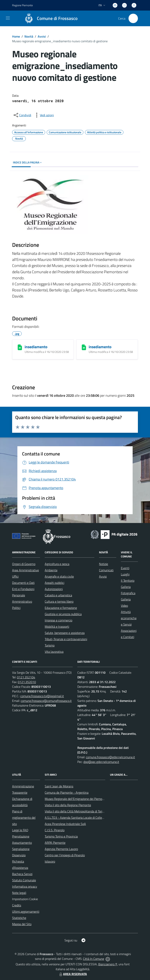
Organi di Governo (24, 564)
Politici (16, 608)
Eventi (125, 568)
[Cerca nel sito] (133, 18)
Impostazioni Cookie (25, 899)
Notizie (104, 564)
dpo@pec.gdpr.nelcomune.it (101, 762)
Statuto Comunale (24, 880)
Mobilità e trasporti (57, 627)
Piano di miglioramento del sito (24, 818)
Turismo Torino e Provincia (61, 836)
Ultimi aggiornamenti (26, 911)
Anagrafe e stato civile (59, 576)
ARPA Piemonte (55, 843)
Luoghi (125, 574)
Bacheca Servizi (22, 874)
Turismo (50, 645)
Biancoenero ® (108, 964)
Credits (17, 905)
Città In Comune (94, 959)
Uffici (15, 576)
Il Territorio (128, 581)
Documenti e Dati (23, 583)
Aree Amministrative (25, 570)
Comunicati (106, 570)
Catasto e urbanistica (58, 595)
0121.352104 (26, 677)
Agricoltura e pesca (57, 564)
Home (16, 36)
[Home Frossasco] (49, 18)
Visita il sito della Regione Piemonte (68, 805)
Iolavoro (50, 861)
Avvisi (42, 36)
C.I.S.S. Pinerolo (55, 830)
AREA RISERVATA (73, 974)
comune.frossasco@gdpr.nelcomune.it (110, 757)
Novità (29, 36)
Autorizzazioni (54, 589)
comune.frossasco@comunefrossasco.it (46, 701)
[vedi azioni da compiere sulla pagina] (44, 115)
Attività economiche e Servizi (129, 618)
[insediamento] (20, 347)
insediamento (36, 347)
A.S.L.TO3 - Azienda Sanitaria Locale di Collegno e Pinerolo (83, 818)
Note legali (19, 893)
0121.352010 (27, 682)
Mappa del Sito (22, 924)
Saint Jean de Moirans (59, 786)
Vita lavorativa (54, 652)
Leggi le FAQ (20, 830)
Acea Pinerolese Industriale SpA (65, 824)
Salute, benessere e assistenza (65, 633)
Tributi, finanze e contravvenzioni (66, 639)
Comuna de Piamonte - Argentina (67, 792)
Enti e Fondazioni (23, 589)
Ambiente (51, 570)
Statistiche (19, 918)
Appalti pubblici (54, 583)
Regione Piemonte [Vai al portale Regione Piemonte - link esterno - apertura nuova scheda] (22, 5)
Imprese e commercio (58, 620)
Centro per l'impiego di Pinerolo (65, 855)
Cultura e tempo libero (59, 601)
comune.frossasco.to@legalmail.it (42, 696)
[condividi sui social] (22, 115)
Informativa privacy (25, 886)
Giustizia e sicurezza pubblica (63, 614)
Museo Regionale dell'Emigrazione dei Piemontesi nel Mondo (84, 799)
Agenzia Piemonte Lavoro (61, 849)
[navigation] (8, 18)
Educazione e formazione (61, 608)
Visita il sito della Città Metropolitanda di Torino (75, 811)
